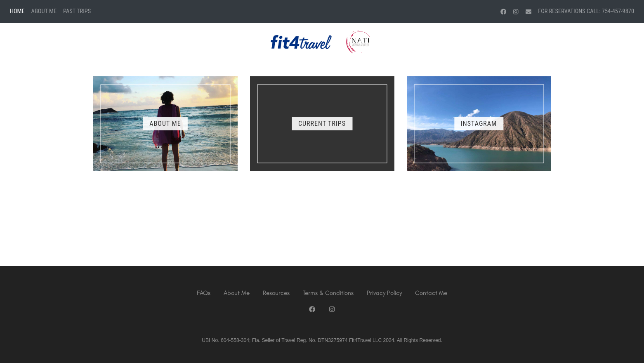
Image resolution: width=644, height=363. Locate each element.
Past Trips (77, 11)
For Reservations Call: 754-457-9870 (586, 11)
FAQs (204, 293)
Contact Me (431, 293)
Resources (276, 293)
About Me (44, 11)
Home (17, 11)
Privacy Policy (384, 293)
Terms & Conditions (328, 293)
